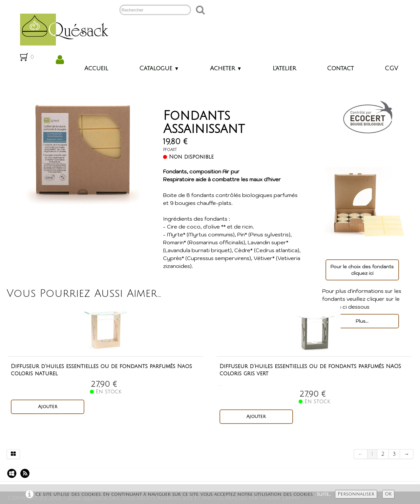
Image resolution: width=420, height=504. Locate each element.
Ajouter (48, 407)
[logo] (62, 29)
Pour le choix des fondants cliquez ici (362, 270)
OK (388, 494)
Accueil (96, 68)
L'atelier (284, 68)
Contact (340, 68)
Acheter (226, 68)
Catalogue (159, 68)
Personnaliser (356, 494)
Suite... (324, 494)
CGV (391, 68)
